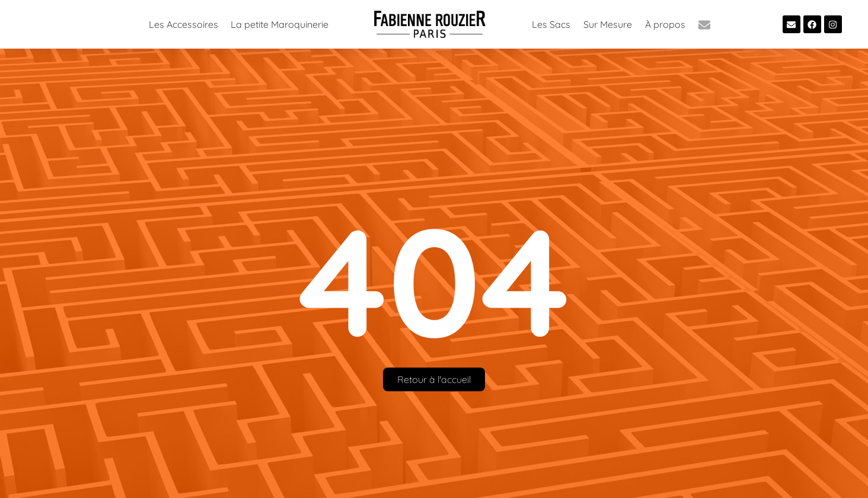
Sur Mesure (608, 24)
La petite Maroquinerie (280, 24)
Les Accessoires (184, 24)
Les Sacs (551, 24)
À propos (665, 24)
